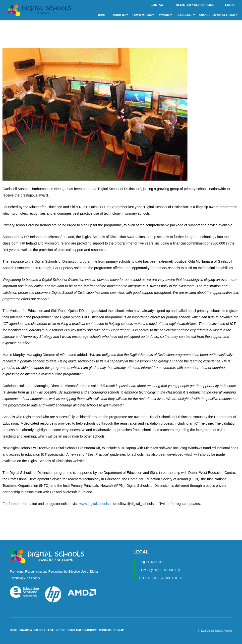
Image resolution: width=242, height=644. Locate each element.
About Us (120, 15)
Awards (165, 15)
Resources (186, 15)
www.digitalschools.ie (96, 504)
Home (102, 15)
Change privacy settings (218, 15)
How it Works (143, 15)
